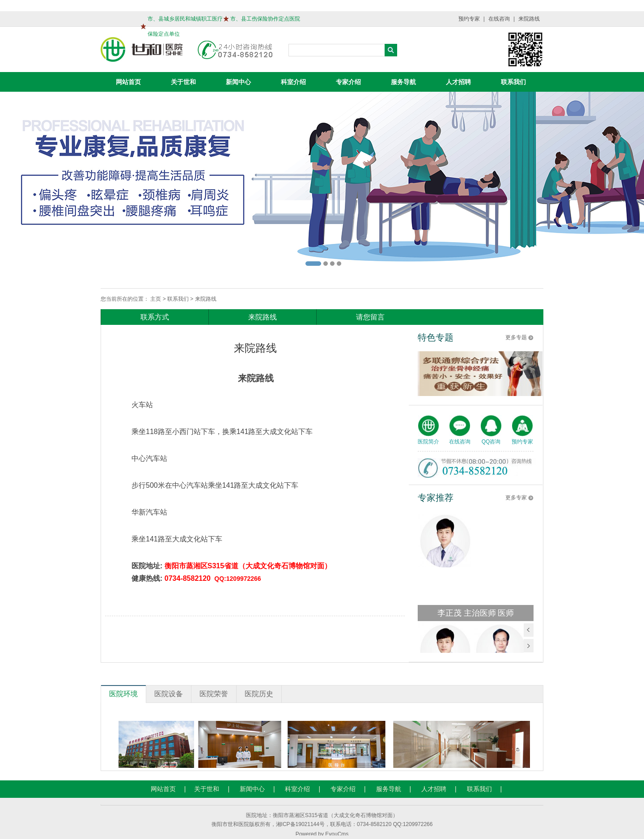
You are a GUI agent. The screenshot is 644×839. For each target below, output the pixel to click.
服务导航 (403, 82)
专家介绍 (348, 82)
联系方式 (155, 317)
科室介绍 (293, 82)
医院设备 (169, 694)
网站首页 (128, 82)
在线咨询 (499, 19)
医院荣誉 (214, 694)
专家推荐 (436, 498)
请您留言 (370, 317)
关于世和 (183, 82)
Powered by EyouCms (322, 834)
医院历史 (259, 694)
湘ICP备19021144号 (300, 824)
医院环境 (123, 694)
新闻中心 (238, 82)
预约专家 (469, 19)
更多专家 (516, 498)
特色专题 (436, 337)
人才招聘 (458, 82)
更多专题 (516, 337)
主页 (156, 299)
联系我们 (513, 82)
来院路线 (529, 19)
